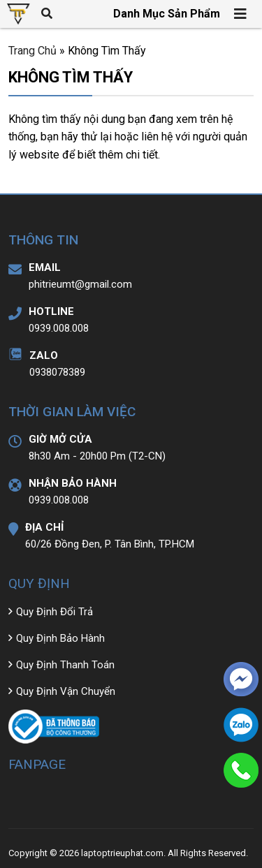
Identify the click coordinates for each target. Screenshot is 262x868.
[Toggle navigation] (241, 14)
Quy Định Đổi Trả (54, 612)
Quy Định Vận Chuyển (66, 691)
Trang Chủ (32, 51)
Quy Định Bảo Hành (60, 638)
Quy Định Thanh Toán (65, 665)
